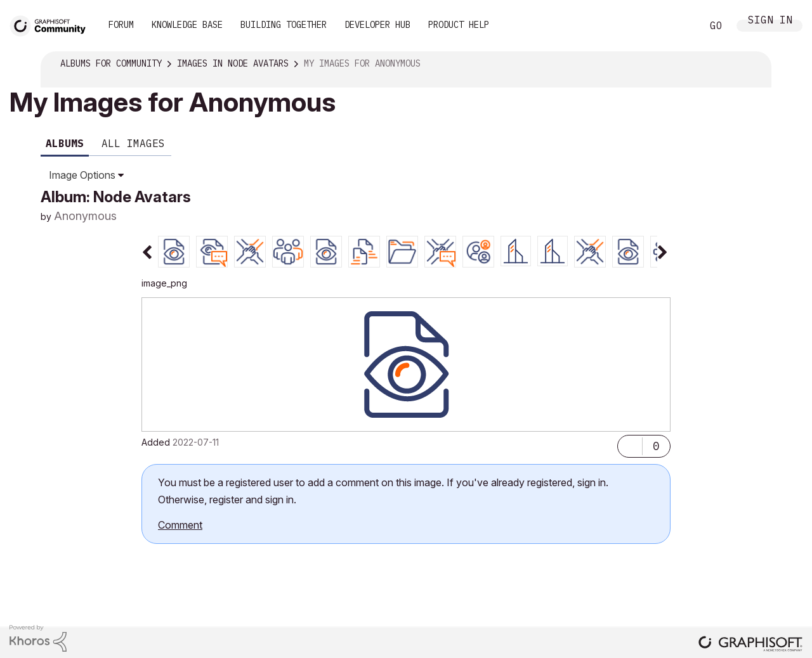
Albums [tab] (65, 143)
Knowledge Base (187, 25)
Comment (180, 525)
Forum (121, 25)
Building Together (284, 25)
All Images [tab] (133, 143)
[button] (630, 443)
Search (678, 26)
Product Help (459, 25)
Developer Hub (377, 25)
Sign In (770, 23)
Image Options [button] (82, 175)
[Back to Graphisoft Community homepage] (52, 24)
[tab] (174, 251)
